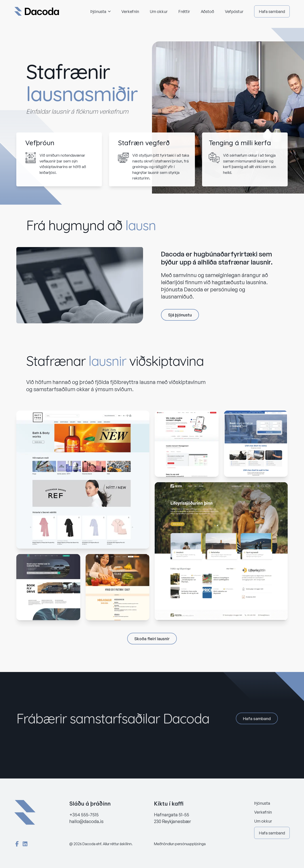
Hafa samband (272, 11)
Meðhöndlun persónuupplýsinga (180, 844)
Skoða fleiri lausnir (152, 641)
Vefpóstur (234, 11)
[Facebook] (17, 844)
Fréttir (184, 11)
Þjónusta (100, 11)
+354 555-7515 (84, 815)
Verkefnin (130, 11)
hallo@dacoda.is (86, 821)
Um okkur (159, 11)
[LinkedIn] (25, 844)
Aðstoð (207, 11)
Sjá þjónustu (180, 316)
